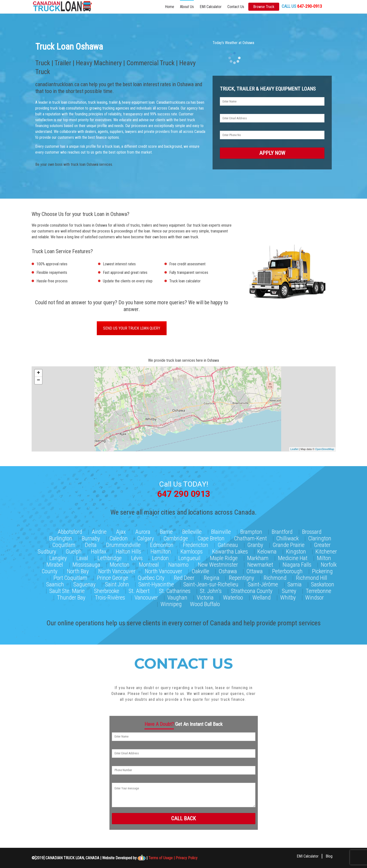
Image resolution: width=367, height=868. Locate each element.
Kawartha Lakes (230, 551)
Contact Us (236, 7)
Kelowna (267, 551)
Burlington (61, 537)
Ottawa (255, 570)
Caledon (119, 537)
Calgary (146, 537)
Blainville (221, 531)
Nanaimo (178, 564)
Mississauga (86, 564)
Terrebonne (318, 590)
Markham (258, 557)
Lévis (137, 557)
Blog (329, 856)
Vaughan (177, 597)
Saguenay (85, 583)
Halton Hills (128, 551)
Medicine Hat (293, 557)
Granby (255, 544)
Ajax (121, 531)
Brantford (282, 531)
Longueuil (189, 557)
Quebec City (151, 577)
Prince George (112, 577)
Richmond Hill (312, 577)
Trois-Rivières (110, 597)
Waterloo (233, 597)
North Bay (78, 570)
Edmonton (162, 544)
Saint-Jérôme (263, 583)
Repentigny (242, 577)
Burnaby (91, 537)
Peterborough (287, 570)
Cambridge (176, 537)
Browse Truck (264, 7)
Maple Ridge (224, 557)
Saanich (55, 583)
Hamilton (161, 551)
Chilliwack (287, 537)
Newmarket (260, 564)
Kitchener (326, 551)
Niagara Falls (297, 564)
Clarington (320, 537)
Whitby (288, 597)
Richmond (275, 577)
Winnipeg (171, 603)
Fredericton (196, 544)
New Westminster (218, 564)
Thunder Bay (71, 597)
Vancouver (146, 597)
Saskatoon (323, 583)
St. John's (211, 590)
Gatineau (228, 544)
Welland (262, 597)
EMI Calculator (211, 7)
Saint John (117, 583)
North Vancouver (117, 570)
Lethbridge (110, 557)
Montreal (149, 564)
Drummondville (123, 544)
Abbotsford (70, 531)
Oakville (200, 570)
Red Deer (184, 577)
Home (170, 7)
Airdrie (99, 531)
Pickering (322, 570)
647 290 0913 (184, 494)
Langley (58, 557)
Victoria (205, 597)
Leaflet (294, 450)
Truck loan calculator (185, 282)
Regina (212, 577)
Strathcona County (252, 590)
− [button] (38, 381)
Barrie (166, 531)
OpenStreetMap (325, 450)
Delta (91, 544)
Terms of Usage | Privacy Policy (173, 857)
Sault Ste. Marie (67, 590)
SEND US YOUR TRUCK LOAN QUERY (132, 329)
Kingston (296, 551)
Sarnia (295, 583)
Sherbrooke (107, 590)
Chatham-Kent (250, 537)
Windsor (314, 597)
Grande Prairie (289, 544)
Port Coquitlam (70, 577)
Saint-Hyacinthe (156, 583)
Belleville (192, 531)
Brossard (312, 531)
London (160, 557)
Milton (324, 557)
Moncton (120, 564)
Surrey (289, 590)
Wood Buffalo (205, 603)
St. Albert (139, 590)
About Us (187, 7)
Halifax (99, 551)
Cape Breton (211, 537)
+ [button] (38, 374)
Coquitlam (64, 544)
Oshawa (228, 570)
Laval (82, 557)
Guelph (74, 551)
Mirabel (55, 564)
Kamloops (192, 551)
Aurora (143, 531)
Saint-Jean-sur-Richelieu (211, 583)
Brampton (251, 531)
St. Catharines (175, 590)
